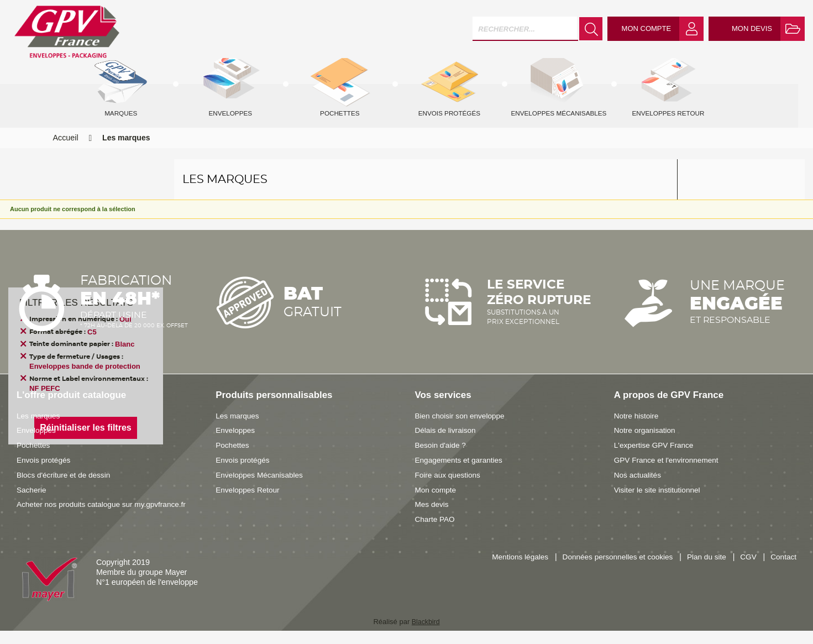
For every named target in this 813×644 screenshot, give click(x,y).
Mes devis (433, 517)
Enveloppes (37, 443)
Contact (783, 570)
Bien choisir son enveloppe (462, 429)
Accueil (66, 151)
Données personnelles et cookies (610, 570)
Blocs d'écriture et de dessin (66, 488)
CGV (746, 570)
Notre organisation (646, 443)
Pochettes (34, 458)
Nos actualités (639, 488)
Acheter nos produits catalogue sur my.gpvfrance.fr (106, 517)
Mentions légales (508, 570)
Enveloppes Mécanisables (261, 488)
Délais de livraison (447, 443)
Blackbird (425, 635)
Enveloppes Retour (249, 503)
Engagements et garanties (461, 473)
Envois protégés (45, 473)
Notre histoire (638, 429)
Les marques (40, 429)
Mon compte (437, 503)
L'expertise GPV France (656, 458)
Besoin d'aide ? (442, 458)
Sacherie (32, 503)
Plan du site (703, 570)
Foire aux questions (450, 488)
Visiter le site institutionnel (659, 503)
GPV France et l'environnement (669, 473)
